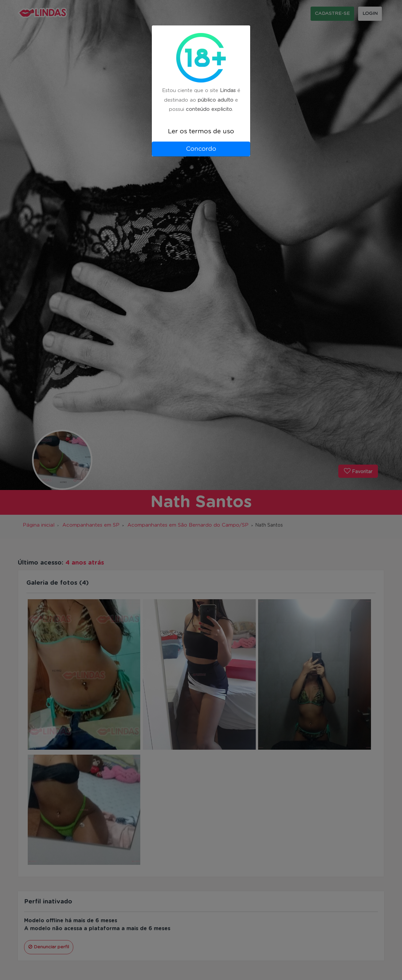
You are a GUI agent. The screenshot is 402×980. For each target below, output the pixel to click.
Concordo (201, 149)
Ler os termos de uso (201, 131)
